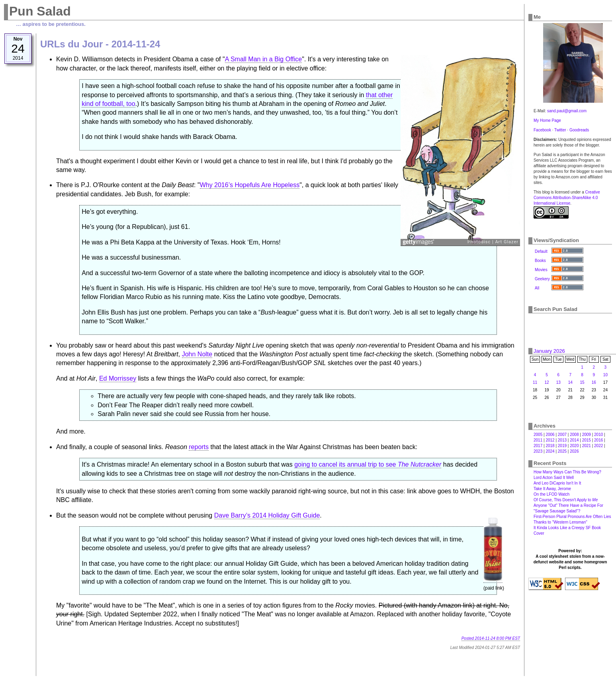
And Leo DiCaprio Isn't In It (557, 483)
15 (582, 382)
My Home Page (547, 120)
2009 (587, 435)
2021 (587, 446)
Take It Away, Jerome (552, 489)
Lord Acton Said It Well (554, 478)
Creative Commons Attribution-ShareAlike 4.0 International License (567, 198)
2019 (562, 446)
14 (570, 382)
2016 (598, 440)
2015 (587, 440)
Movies (541, 270)
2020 (574, 446)
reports (199, 447)
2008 (574, 435)
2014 (574, 440)
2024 (550, 451)
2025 (562, 451)
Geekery (542, 279)
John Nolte (197, 354)
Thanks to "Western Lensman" (560, 522)
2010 (598, 435)
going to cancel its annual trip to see (368, 464)
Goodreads (579, 130)
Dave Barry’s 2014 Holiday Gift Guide (267, 515)
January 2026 (549, 351)
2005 (538, 435)
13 (558, 382)
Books (540, 261)
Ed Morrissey (118, 378)
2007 (562, 435)
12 (547, 382)
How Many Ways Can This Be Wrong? (567, 472)
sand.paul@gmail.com (567, 111)
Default (541, 251)
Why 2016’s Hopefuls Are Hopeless (250, 185)
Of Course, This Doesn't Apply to (566, 500)
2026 (574, 451)
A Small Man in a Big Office (264, 59)
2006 (550, 435)
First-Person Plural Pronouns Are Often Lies (572, 517)
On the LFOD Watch (551, 494)
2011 (538, 440)
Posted (491, 638)
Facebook (542, 130)
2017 (538, 446)
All (537, 288)
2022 (598, 446)
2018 (550, 446)
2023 (538, 451)
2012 (550, 440)
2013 (562, 440)
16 (594, 382)
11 (535, 382)
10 (605, 375)
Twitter (560, 130)
